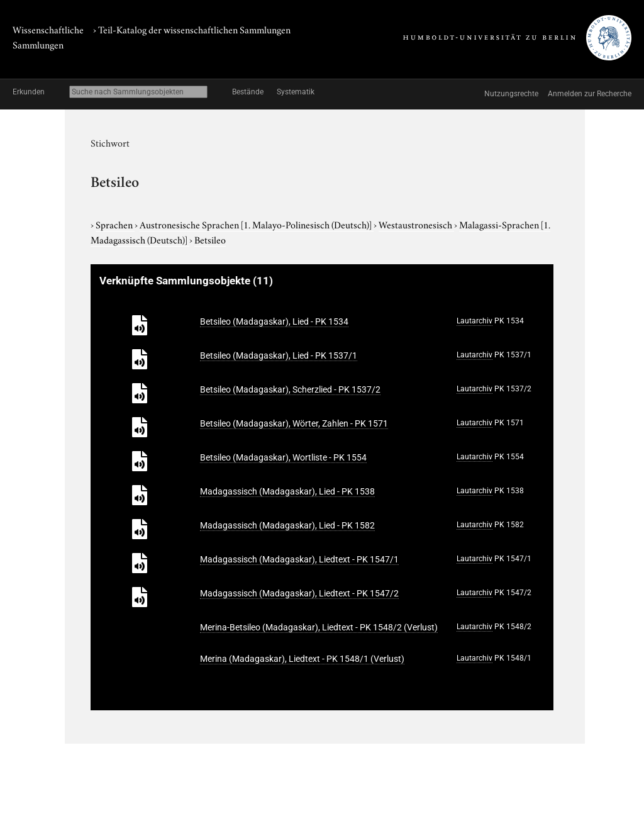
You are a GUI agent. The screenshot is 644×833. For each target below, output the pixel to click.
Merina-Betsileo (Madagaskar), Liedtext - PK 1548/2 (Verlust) (319, 627)
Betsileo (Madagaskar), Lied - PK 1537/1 (279, 355)
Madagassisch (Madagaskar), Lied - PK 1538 (287, 491)
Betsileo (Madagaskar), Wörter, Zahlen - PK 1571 (294, 423)
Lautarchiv (475, 321)
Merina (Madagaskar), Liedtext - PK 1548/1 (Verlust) (302, 659)
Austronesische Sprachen (257, 224)
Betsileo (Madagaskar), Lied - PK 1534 (274, 321)
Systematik (296, 92)
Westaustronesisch (416, 224)
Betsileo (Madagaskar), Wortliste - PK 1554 (283, 457)
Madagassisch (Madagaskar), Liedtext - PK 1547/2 (299, 593)
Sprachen (115, 224)
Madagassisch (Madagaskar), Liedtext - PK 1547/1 (299, 559)
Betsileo (210, 239)
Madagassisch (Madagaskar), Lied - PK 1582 (287, 525)
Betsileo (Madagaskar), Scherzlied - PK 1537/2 (290, 389)
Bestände (248, 92)
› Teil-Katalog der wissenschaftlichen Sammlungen (192, 29)
